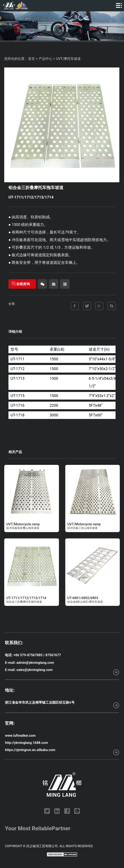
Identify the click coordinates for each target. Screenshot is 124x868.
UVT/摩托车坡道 (69, 59)
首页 (31, 59)
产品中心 (45, 59)
